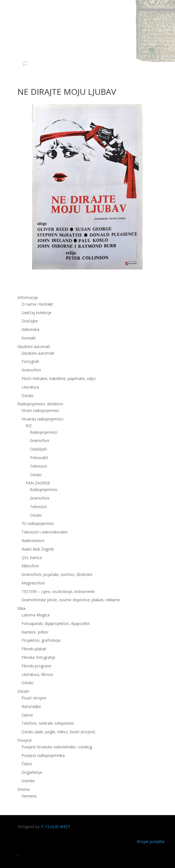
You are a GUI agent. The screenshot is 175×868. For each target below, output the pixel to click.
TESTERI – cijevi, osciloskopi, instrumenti (58, 591)
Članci (27, 764)
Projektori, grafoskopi (41, 640)
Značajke (30, 321)
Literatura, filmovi (37, 674)
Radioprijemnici (44, 432)
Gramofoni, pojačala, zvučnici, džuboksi (57, 574)
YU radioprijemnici (38, 523)
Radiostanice (33, 541)
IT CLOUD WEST (56, 827)
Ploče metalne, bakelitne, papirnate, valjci (59, 378)
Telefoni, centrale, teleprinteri (48, 723)
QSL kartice (32, 558)
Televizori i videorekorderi (45, 532)
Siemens (29, 796)
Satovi (27, 715)
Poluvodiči (39, 458)
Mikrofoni (30, 566)
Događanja (32, 772)
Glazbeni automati (34, 347)
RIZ (29, 426)
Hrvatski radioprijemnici (42, 419)
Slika (21, 608)
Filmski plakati (34, 649)
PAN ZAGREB (38, 483)
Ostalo (28, 396)
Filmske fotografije (38, 657)
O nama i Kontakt (37, 304)
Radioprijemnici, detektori (40, 404)
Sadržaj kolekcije (36, 313)
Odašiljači (38, 449)
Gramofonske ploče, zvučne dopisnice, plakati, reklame (71, 600)
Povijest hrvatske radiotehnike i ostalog (57, 747)
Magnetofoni (33, 583)
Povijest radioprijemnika (43, 755)
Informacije (28, 297)
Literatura (30, 387)
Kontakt (29, 338)
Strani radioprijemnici (40, 410)
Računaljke (31, 706)
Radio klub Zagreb (38, 549)
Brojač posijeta (151, 841)
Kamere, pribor (35, 632)
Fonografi (30, 361)
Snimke (28, 781)
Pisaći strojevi (34, 698)
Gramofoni (31, 370)
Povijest (25, 740)
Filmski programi (36, 666)
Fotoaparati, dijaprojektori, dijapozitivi (56, 623)
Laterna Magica (36, 615)
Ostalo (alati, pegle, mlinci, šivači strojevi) (58, 732)
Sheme (24, 789)
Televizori (38, 466)
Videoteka (30, 329)
